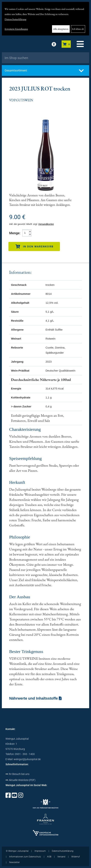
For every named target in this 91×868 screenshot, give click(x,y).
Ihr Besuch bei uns (17, 774)
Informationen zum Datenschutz (25, 857)
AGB (49, 857)
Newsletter (14, 862)
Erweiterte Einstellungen (16, 29)
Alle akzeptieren (61, 29)
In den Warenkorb (34, 246)
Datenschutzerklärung (15, 19)
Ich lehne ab (78, 29)
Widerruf (76, 857)
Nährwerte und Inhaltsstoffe (35, 698)
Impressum (40, 851)
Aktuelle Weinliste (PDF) (20, 780)
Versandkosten (46, 224)
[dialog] (45, 19)
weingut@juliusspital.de (27, 759)
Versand (61, 857)
